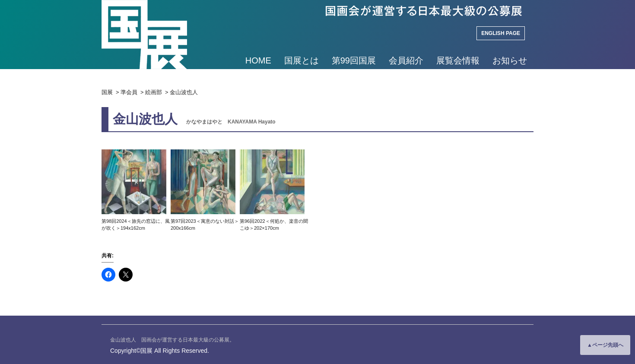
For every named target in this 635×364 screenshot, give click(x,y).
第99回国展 (354, 60)
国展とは (302, 60)
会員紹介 (406, 60)
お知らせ (510, 60)
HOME (258, 60)
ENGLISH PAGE (501, 33)
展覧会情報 (458, 60)
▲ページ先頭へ (605, 345)
